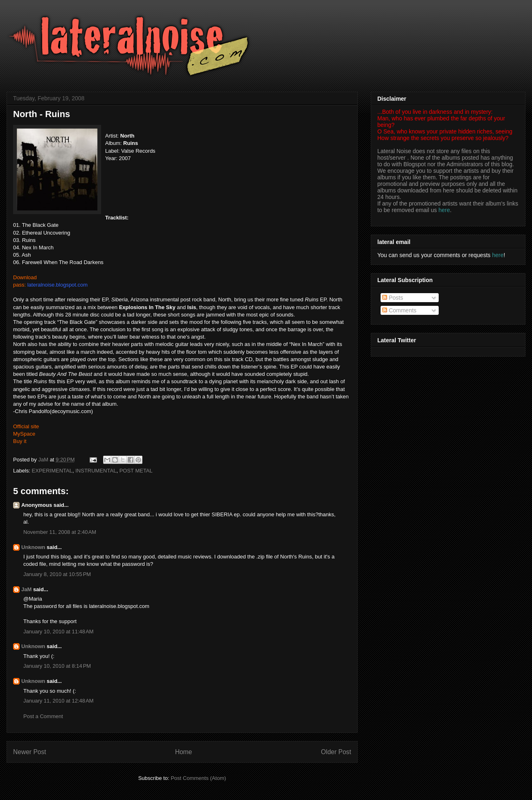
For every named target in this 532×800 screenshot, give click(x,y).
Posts (393, 298)
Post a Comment (43, 716)
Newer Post (30, 752)
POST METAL (136, 471)
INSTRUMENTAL (96, 471)
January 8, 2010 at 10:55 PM (57, 574)
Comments (399, 310)
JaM (26, 589)
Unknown (33, 547)
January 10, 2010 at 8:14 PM (57, 666)
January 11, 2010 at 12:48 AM (59, 701)
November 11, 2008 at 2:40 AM (60, 532)
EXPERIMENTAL (52, 471)
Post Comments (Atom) (198, 778)
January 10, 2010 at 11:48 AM (59, 632)
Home (184, 752)
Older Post (336, 752)
